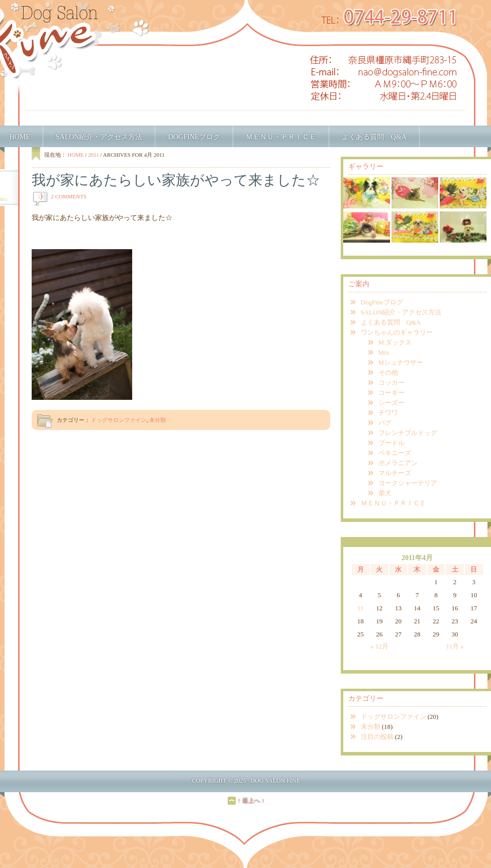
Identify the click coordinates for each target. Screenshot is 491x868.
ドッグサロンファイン (119, 420)
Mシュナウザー (401, 362)
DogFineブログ (194, 137)
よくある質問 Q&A (374, 137)
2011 (93, 155)
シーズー (391, 403)
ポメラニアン (398, 463)
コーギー (391, 393)
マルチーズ (395, 473)
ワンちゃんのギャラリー (397, 332)
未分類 (158, 420)
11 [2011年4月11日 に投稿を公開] (361, 608)
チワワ (388, 413)
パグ (385, 423)
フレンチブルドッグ (408, 433)
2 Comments (69, 196)
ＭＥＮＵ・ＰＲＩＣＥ (281, 137)
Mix (384, 352)
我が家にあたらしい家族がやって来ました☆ (176, 180)
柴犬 (385, 493)
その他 (388, 372)
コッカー (391, 383)
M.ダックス (395, 342)
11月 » (455, 646)
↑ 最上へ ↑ (251, 801)
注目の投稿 (377, 737)
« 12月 (379, 646)
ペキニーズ (395, 453)
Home (75, 155)
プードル (391, 443)
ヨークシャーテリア (408, 483)
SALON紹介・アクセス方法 (99, 137)
